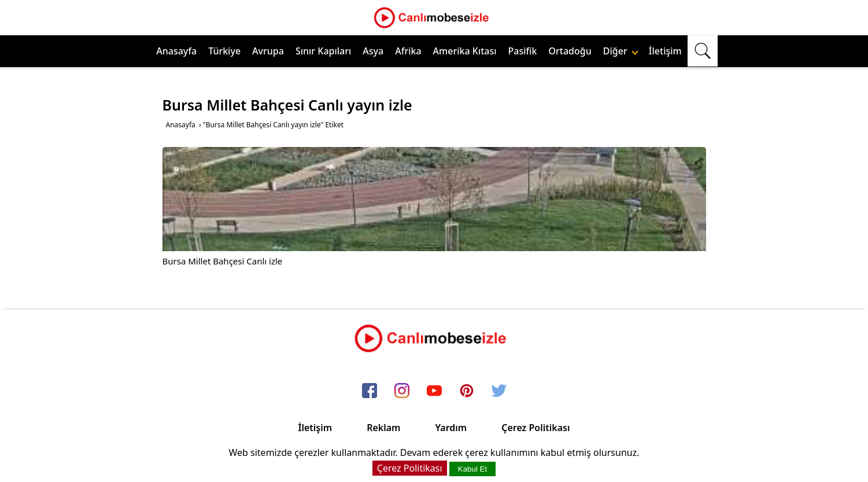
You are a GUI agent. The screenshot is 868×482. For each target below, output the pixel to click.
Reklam (383, 428)
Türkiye (224, 51)
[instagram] (402, 391)
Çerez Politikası (535, 428)
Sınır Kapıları (323, 51)
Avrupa (268, 51)
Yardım (451, 428)
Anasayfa (176, 51)
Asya (373, 51)
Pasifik (523, 51)
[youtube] (434, 391)
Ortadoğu (570, 51)
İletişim (665, 51)
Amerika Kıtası (465, 51)
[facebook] (370, 391)
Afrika (408, 51)
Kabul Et (472, 469)
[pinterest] (467, 391)
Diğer (621, 51)
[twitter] (499, 391)
